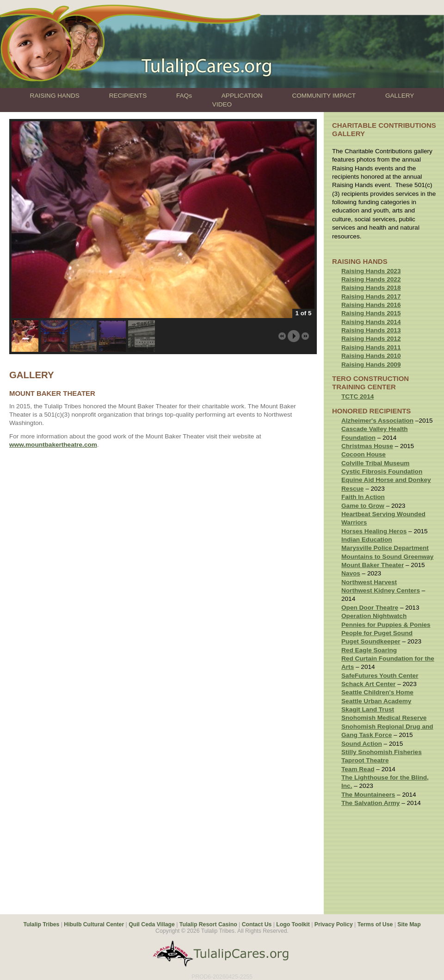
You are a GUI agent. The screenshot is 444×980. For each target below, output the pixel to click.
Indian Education (367, 540)
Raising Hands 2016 (371, 305)
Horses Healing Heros (374, 531)
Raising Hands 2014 (371, 322)
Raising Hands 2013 (371, 330)
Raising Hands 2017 (371, 296)
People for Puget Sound (377, 633)
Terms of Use (375, 924)
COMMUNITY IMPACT (324, 96)
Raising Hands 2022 (371, 279)
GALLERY (400, 96)
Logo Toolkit (293, 924)
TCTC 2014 (358, 396)
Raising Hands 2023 (371, 271)
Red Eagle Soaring (369, 650)
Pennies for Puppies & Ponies (386, 625)
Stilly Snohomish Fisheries (382, 752)
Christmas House (367, 446)
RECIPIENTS (128, 96)
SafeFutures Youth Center (380, 676)
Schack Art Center (368, 684)
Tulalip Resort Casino (208, 924)
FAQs (184, 96)
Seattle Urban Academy (376, 701)
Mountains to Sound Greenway (387, 557)
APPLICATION (242, 96)
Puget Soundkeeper (371, 641)
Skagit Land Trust (368, 709)
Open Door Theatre (370, 608)
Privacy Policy (334, 924)
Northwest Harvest (369, 582)
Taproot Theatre (365, 760)
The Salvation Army (370, 803)
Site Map (409, 924)
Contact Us (257, 924)
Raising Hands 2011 (371, 347)
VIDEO (222, 104)
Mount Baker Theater (373, 565)
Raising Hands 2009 (371, 365)
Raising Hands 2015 (371, 313)
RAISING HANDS (55, 96)
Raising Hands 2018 (371, 288)
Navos (351, 573)
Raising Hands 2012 (371, 339)
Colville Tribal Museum (375, 463)
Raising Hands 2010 (371, 356)
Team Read (358, 769)
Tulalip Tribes (41, 924)
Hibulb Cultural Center (94, 924)
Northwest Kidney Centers (381, 590)
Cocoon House (364, 454)
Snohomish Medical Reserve (384, 718)
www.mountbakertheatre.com (53, 445)
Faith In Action (363, 497)
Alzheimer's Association (377, 421)
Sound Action (362, 744)
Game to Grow (363, 506)
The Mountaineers (368, 795)
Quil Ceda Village (152, 924)
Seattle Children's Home (377, 692)
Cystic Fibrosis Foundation (382, 471)
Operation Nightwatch (374, 616)
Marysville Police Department (385, 548)
